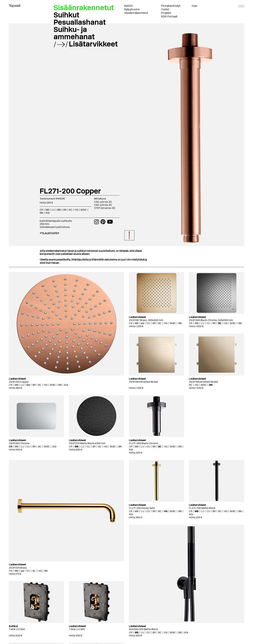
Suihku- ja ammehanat (74, 33)
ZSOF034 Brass (18, 568)
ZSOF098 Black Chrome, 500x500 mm (211, 320)
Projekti (166, 13)
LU (53, 210)
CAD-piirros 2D (103, 202)
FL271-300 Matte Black (202, 508)
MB (47, 210)
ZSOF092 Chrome (19, 443)
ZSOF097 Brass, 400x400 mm (146, 320)
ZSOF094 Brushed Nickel (143, 382)
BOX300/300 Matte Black (143, 629)
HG (76, 210)
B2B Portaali (169, 16)
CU (59, 210)
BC (71, 210)
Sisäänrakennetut (136, 13)
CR (41, 210)
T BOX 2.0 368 (77, 629)
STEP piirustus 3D (105, 208)
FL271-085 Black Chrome (143, 443)
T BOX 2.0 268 (17, 629)
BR (65, 210)
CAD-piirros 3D (103, 205)
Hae (195, 6)
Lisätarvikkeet (93, 44)
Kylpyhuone (132, 9)
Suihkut (66, 15)
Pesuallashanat (80, 22)
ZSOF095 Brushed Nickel (203, 382)
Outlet (165, 9)
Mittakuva (100, 199)
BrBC (84, 210)
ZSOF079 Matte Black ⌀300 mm (87, 443)
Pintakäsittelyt (171, 6)
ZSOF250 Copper (19, 382)
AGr (48, 213)
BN (41, 213)
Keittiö (128, 6)
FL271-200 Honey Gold (142, 508)
